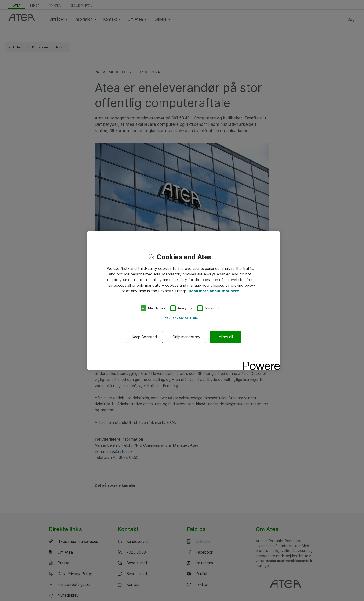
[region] (184, 301)
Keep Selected (144, 337)
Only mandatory (186, 337)
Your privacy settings (181, 318)
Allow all (226, 337)
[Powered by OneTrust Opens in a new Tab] (260, 362)
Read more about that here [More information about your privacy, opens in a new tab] (214, 291)
